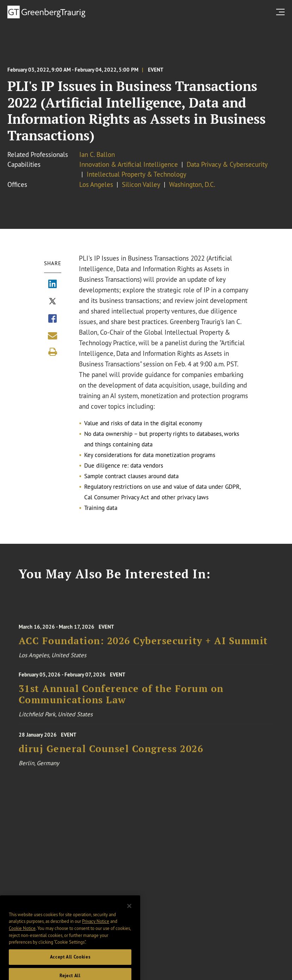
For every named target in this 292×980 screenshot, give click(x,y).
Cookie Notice (22, 936)
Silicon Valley (141, 184)
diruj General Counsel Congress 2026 (111, 752)
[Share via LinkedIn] (52, 285)
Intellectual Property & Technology (136, 174)
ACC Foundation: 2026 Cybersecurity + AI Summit (143, 644)
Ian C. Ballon (97, 154)
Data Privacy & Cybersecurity (227, 164)
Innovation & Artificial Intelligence (129, 164)
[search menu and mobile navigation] (282, 12)
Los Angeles (96, 184)
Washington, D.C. (192, 184)
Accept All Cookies (70, 965)
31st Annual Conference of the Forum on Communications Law (121, 697)
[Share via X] (52, 302)
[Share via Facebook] (52, 319)
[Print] (52, 352)
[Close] (129, 913)
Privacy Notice (96, 929)
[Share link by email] (52, 336)
